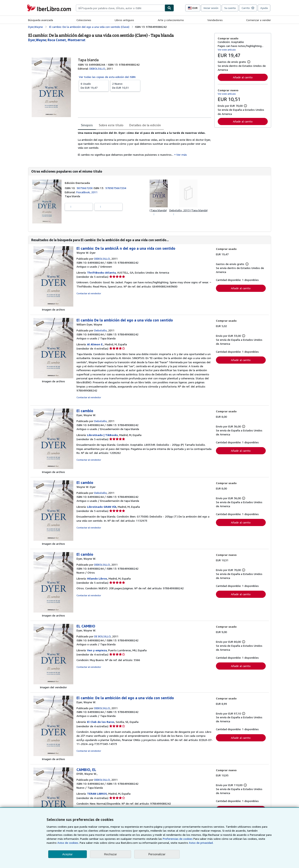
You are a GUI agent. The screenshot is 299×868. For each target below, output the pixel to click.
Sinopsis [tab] (87, 125)
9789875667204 (116, 188)
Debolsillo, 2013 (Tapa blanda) (188, 210)
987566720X (85, 188)
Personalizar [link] (157, 854)
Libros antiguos (124, 20)
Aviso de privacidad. (201, 843)
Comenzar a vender (259, 20)
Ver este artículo (227, 50)
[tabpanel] (145, 145)
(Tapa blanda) (158, 210)
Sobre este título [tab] (111, 125)
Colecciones (84, 20)
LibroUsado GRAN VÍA (102, 507)
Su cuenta (230, 8)
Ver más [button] (182, 155)
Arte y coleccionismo (171, 20)
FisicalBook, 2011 (87, 192)
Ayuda (264, 8)
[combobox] (120, 8)
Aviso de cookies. (68, 843)
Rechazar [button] (111, 854)
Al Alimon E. (95, 344)
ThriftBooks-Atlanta (101, 272)
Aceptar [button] (68, 854)
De (94, 85)
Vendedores (215, 20)
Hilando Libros (97, 578)
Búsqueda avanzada (41, 20)
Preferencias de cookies (178, 839)
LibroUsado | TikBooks (102, 435)
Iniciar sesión (211, 8)
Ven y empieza (97, 650)
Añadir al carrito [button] (243, 77)
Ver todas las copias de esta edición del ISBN (107, 77)
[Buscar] (169, 8)
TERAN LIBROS (97, 794)
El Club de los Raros (101, 722)
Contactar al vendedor (89, 293)
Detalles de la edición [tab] (145, 125)
